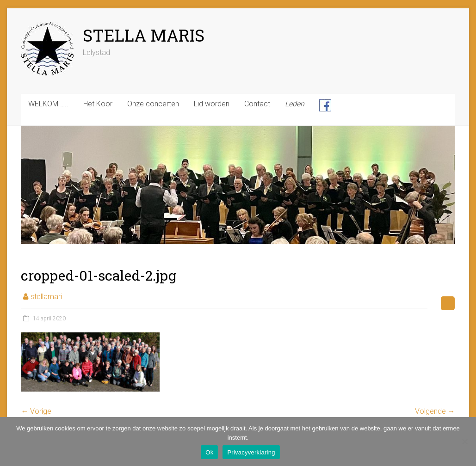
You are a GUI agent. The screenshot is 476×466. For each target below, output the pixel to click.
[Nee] (464, 441)
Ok (209, 452)
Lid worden (212, 104)
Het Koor (98, 104)
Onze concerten (153, 104)
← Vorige (36, 411)
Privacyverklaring (251, 452)
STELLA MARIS (144, 35)
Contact (257, 104)
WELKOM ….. (48, 104)
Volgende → (435, 411)
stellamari (46, 297)
